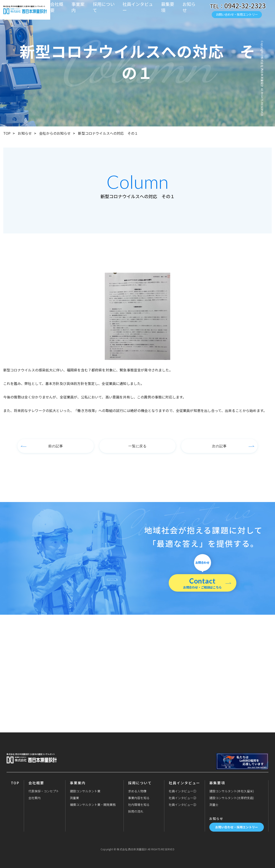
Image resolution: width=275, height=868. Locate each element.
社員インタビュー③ (182, 805)
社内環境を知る (139, 805)
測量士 (214, 805)
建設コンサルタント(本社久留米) (232, 791)
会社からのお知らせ (55, 133)
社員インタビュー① (182, 791)
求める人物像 (137, 791)
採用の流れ (136, 811)
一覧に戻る (138, 446)
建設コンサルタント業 (85, 791)
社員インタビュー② (182, 798)
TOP (7, 133)
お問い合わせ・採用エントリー (237, 14)
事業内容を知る (139, 798)
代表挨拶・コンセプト (44, 791)
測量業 (74, 798)
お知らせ (189, 7)
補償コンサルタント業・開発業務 (93, 805)
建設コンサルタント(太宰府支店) (232, 798)
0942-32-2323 (245, 5)
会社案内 (34, 798)
